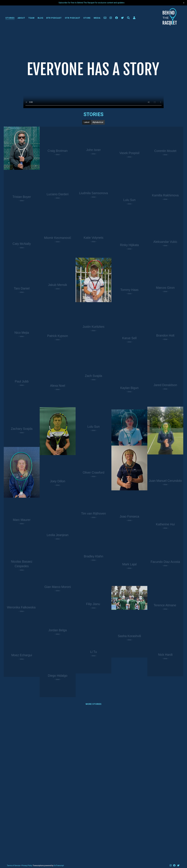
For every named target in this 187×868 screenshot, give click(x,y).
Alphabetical (98, 122)
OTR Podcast (73, 18)
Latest (87, 122)
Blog (40, 18)
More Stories (94, 704)
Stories (10, 18)
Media (97, 18)
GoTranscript (59, 866)
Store (87, 18)
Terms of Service (14, 866)
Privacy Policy (27, 866)
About (21, 18)
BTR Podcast (54, 18)
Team (31, 18)
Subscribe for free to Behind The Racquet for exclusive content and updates (92, 3)
